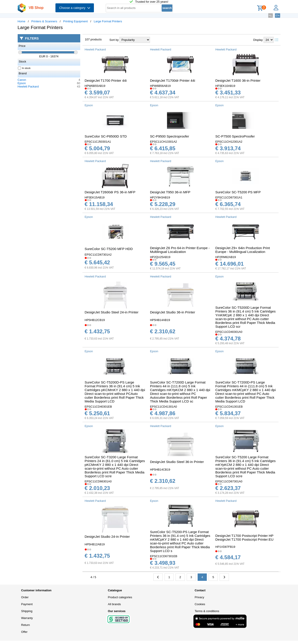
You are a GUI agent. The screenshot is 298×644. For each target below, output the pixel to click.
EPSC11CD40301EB (98, 407)
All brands (114, 604)
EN (277, 16)
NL (271, 16)
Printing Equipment (76, 21)
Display (258, 40)
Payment (27, 604)
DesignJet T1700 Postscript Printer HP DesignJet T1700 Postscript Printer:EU (244, 538)
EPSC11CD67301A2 (98, 255)
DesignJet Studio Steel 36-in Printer (177, 462)
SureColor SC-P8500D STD (106, 136)
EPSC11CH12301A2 (229, 142)
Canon (22, 80)
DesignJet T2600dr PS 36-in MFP (110, 192)
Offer (24, 632)
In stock (24, 68)
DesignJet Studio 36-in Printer (173, 312)
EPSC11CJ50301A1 (98, 142)
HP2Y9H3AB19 (160, 197)
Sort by (114, 40)
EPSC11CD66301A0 (98, 481)
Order (25, 597)
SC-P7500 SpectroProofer (235, 136)
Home (22, 21)
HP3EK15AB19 (95, 197)
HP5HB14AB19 (160, 320)
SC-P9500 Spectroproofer (170, 136)
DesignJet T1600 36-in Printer (238, 80)
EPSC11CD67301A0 (229, 481)
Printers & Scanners (44, 21)
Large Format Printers (108, 21)
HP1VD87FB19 (225, 547)
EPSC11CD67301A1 (229, 197)
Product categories (120, 597)
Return (26, 625)
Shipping (27, 611)
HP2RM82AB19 (226, 257)
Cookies (200, 604)
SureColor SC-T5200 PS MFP (238, 192)
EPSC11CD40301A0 (229, 332)
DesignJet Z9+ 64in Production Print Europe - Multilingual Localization (243, 250)
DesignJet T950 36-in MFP (170, 192)
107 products (93, 39)
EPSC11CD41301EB (229, 407)
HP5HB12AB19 (95, 544)
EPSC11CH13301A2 (164, 142)
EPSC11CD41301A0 (164, 407)
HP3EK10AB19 (225, 86)
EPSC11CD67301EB (164, 556)
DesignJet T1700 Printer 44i (106, 80)
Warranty (27, 618)
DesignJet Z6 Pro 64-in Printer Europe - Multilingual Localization (180, 250)
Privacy (200, 597)
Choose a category (75, 8)
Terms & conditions (207, 611)
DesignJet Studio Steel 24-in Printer (112, 312)
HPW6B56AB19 (160, 86)
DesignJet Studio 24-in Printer (107, 537)
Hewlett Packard (28, 86)
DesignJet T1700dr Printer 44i (173, 80)
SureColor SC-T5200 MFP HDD (109, 249)
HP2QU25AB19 (160, 257)
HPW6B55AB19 (95, 86)
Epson (22, 83)
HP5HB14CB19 (160, 470)
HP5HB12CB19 (95, 320)
